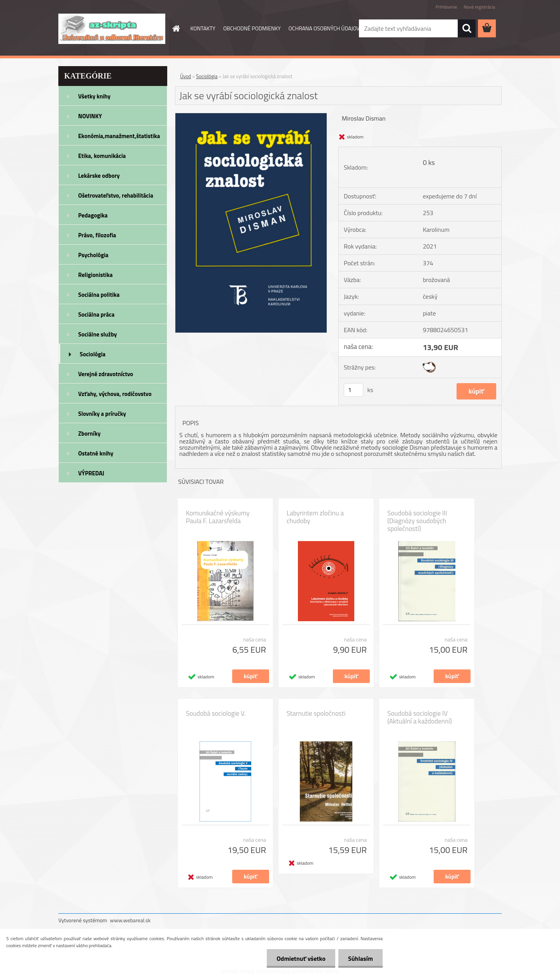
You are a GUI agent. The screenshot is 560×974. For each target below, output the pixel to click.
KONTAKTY (203, 28)
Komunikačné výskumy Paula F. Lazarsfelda (218, 517)
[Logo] (112, 29)
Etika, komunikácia (102, 156)
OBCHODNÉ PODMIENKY (252, 28)
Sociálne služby (97, 334)
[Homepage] (176, 28)
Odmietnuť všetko (301, 958)
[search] (467, 28)
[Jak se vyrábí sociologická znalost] (251, 116)
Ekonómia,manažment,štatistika (119, 136)
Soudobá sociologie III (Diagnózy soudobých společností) (417, 521)
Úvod (185, 76)
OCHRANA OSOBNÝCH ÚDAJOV (324, 28)
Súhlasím (360, 958)
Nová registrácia (479, 7)
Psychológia (93, 255)
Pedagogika (93, 215)
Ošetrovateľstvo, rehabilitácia (116, 195)
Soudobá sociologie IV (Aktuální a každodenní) (420, 717)
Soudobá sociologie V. (216, 713)
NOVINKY (90, 116)
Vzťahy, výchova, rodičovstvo (115, 394)
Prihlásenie (446, 7)
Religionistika (95, 275)
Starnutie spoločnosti (316, 713)
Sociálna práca (96, 314)
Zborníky (89, 434)
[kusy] (353, 390)
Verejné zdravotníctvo (106, 374)
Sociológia (93, 354)
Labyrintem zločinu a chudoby (315, 517)
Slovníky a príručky (102, 414)
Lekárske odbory (99, 176)
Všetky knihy (94, 96)
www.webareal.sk (130, 920)
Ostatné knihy (96, 453)
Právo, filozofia (97, 235)
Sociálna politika (99, 295)
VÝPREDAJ (91, 473)
